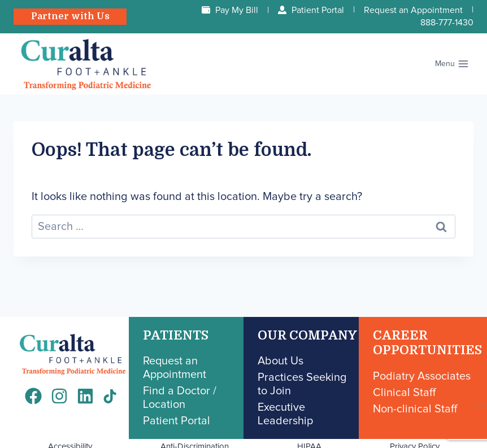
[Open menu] (452, 64)
